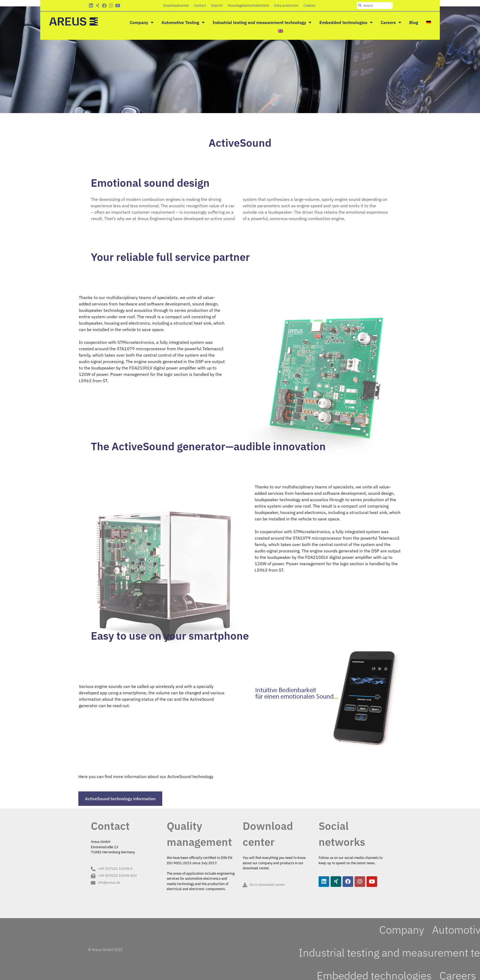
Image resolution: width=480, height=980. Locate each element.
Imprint (217, 5)
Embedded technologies (346, 22)
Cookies (309, 5)
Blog (414, 22)
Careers (391, 22)
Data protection (286, 5)
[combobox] (375, 5)
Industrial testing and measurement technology (262, 22)
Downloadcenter (176, 5)
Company (142, 22)
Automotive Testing (183, 22)
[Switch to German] (429, 22)
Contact (200, 5)
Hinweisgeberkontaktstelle (248, 5)
